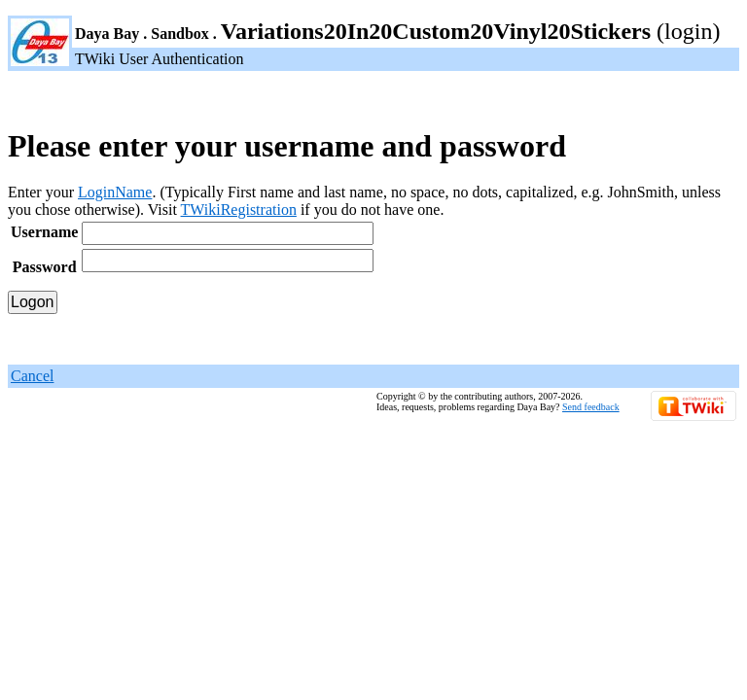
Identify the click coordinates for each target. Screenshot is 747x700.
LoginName (115, 192)
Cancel (32, 376)
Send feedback (591, 407)
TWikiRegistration (239, 210)
